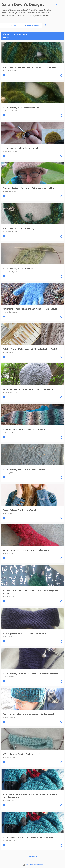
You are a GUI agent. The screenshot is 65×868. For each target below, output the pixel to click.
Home (4, 25)
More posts (33, 857)
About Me (15, 25)
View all (6, 37)
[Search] (56, 5)
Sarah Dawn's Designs (23, 4)
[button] (61, 76)
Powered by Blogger (33, 865)
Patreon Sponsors (32, 25)
